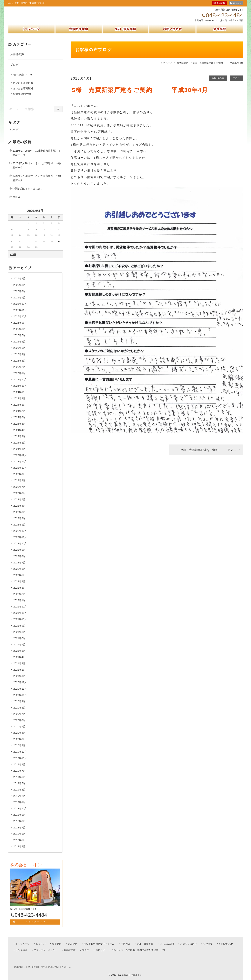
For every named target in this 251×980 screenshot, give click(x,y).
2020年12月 (20, 687)
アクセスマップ (35, 926)
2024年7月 (19, 415)
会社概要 (220, 38)
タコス (16, 201)
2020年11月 (20, 693)
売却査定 (73, 944)
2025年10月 (20, 321)
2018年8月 (19, 825)
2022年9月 (19, 554)
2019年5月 (19, 788)
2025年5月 (19, 352)
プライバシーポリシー (45, 950)
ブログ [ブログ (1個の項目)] (15, 134)
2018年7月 (19, 832)
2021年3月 (19, 668)
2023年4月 (19, 510)
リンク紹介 (21, 950)
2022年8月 (19, 560)
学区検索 (125, 944)
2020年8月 (19, 712)
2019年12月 (20, 756)
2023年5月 (19, 504)
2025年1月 (19, 378)
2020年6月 (19, 725)
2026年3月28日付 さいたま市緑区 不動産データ (37, 170)
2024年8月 (19, 409)
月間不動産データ (21, 79)
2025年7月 (19, 340)
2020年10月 (20, 699)
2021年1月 (19, 680)
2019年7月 (19, 775)
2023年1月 (19, 529)
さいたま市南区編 (23, 93)
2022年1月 (19, 605)
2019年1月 (19, 807)
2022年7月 (19, 567)
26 (59, 246)
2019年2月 (19, 800)
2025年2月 (19, 371)
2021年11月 (20, 617)
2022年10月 (20, 548)
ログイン (237, 3)
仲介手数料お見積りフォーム (99, 944)
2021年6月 (19, 649)
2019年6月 (19, 781)
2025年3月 (19, 365)
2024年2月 (19, 447)
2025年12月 (20, 308)
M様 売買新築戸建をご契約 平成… (209, 454)
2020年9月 (19, 706)
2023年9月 (19, 478)
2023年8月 (19, 485)
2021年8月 (19, 636)
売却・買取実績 (125, 38)
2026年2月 (19, 295)
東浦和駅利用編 (22, 98)
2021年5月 (19, 655)
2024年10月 (20, 396)
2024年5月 (19, 428)
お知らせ (100, 950)
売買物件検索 (78, 38)
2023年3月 (19, 516)
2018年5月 (19, 844)
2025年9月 (19, 327)
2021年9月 (19, 630)
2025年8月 (19, 333)
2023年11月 (20, 466)
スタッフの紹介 (188, 944)
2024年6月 (19, 422)
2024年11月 (20, 390)
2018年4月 (19, 851)
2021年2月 (19, 674)
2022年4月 (19, 586)
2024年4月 (19, 434)
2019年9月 (19, 769)
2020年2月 (19, 750)
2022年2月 (19, 598)
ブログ (236, 83)
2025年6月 (19, 346)
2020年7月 (19, 718)
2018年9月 (19, 819)
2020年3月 (19, 743)
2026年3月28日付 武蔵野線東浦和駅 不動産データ (37, 157)
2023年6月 (19, 497)
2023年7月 (19, 491)
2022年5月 (19, 579)
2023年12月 (20, 460)
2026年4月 (19, 283)
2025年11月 (20, 314)
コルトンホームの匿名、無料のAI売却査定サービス (138, 950)
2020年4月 (19, 737)
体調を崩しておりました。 (28, 193)
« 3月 (13, 259)
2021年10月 (20, 623)
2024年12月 (20, 384)
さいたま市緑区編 (23, 87)
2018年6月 (19, 838)
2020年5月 (19, 731)
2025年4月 (19, 358)
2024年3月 (19, 441)
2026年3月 (19, 289)
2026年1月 (19, 302)
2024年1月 (19, 453)
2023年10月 (20, 472)
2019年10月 (20, 762)
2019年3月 (19, 794)
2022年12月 (20, 535)
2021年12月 (20, 611)
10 (44, 234)
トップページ (31, 38)
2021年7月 (19, 643)
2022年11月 (20, 542)
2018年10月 (20, 813)
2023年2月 (19, 523)
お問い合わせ (173, 38)
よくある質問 (167, 944)
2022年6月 (19, 573)
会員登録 (221, 3)
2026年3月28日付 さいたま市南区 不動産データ (37, 182)
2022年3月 (19, 592)
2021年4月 (19, 661)
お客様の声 (218, 83)
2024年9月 (19, 403)
